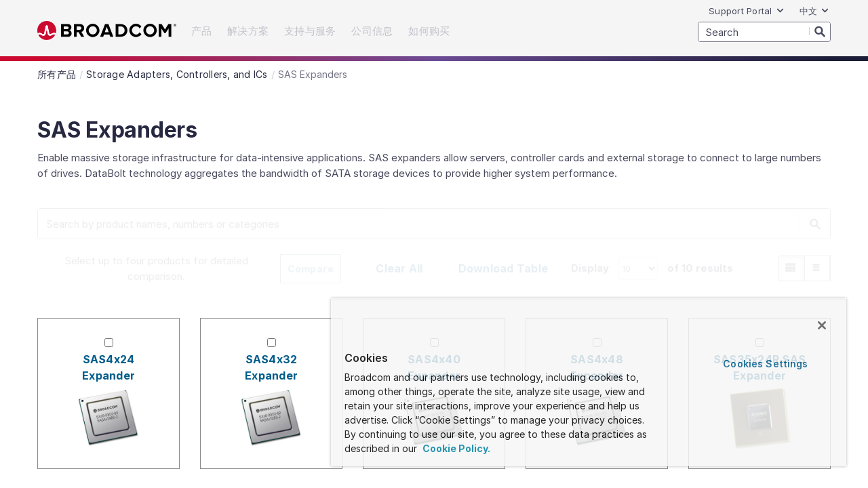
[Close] (822, 325)
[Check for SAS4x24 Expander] (109, 343)
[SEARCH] (764, 32)
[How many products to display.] (638, 269)
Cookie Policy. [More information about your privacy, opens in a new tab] (468, 448)
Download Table (504, 268)
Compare (311, 269)
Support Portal (747, 11)
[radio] (791, 268)
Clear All (399, 268)
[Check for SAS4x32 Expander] (272, 343)
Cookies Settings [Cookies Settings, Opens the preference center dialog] (767, 364)
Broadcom (107, 31)
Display (590, 268)
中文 (815, 11)
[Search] (820, 31)
